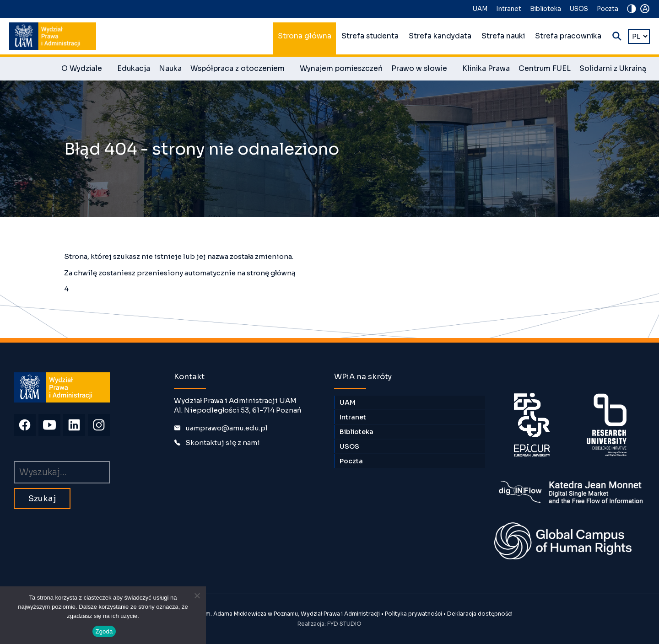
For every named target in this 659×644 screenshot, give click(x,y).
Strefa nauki (503, 36)
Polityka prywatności (413, 614)
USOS (579, 9)
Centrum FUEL (545, 69)
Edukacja (134, 69)
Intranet (509, 9)
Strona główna (305, 36)
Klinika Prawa (486, 69)
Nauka (170, 69)
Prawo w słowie (422, 70)
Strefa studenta (370, 36)
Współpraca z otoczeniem (241, 70)
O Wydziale (85, 70)
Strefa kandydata (440, 36)
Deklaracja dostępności (480, 614)
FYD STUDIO (344, 624)
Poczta (608, 9)
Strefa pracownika (568, 36)
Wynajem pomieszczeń (341, 69)
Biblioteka (546, 9)
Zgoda (104, 631)
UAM (480, 9)
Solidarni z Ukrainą (613, 69)
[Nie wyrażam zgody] (197, 596)
